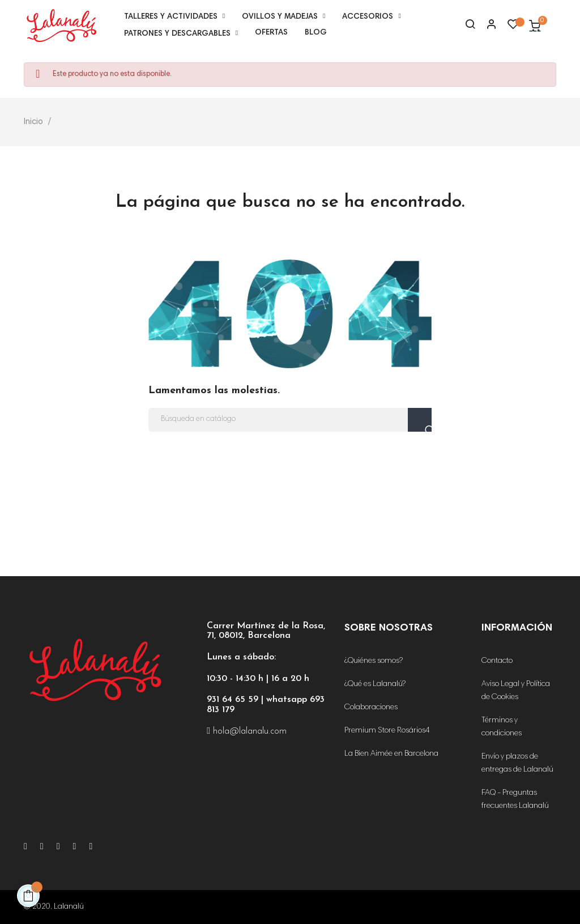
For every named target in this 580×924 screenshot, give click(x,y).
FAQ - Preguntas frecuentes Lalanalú (515, 800)
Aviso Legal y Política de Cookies (516, 691)
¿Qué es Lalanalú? (375, 684)
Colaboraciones (371, 708)
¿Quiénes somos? (374, 661)
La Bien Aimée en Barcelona (391, 754)
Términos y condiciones (502, 727)
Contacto (497, 661)
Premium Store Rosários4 (387, 731)
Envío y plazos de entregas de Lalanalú (517, 763)
